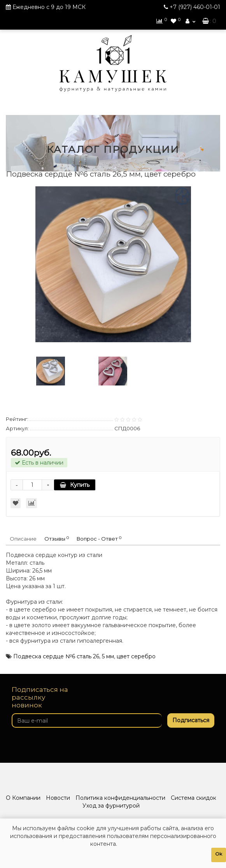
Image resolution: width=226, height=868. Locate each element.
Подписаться (191, 720)
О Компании (23, 798)
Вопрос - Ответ (99, 539)
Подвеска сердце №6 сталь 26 (56, 656)
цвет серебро (136, 656)
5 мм (108, 656)
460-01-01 (195, 7)
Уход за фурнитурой (111, 806)
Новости (58, 798)
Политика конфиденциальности (120, 798)
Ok (219, 854)
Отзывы (57, 539)
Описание (23, 539)
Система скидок (194, 798)
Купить (75, 485)
